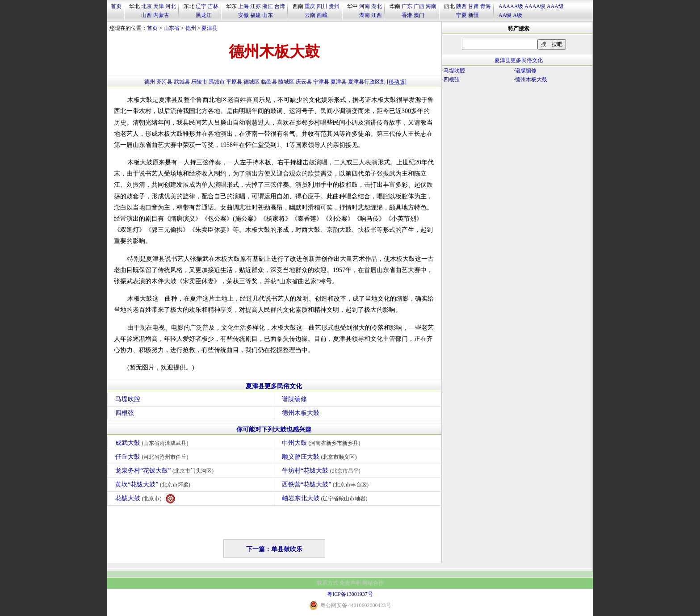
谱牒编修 (294, 399)
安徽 (243, 15)
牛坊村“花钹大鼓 (322, 471)
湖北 (377, 6)
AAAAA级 (511, 6)
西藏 (322, 15)
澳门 (419, 15)
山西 (147, 15)
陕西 (461, 6)
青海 (486, 6)
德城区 (251, 82)
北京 (147, 6)
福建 (256, 15)
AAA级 (555, 6)
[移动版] (397, 82)
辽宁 (201, 6)
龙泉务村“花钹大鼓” (166, 471)
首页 (116, 6)
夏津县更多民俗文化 (274, 386)
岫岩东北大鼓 (326, 498)
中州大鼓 (322, 443)
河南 (365, 6)
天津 (159, 6)
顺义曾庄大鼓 (321, 457)
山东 (268, 15)
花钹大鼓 (145, 499)
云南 (310, 15)
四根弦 (125, 413)
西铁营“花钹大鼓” (326, 484)
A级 (518, 15)
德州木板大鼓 (301, 413)
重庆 (310, 6)
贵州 (334, 6)
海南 (431, 6)
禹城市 (217, 82)
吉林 (213, 6)
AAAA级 (535, 6)
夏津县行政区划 (367, 82)
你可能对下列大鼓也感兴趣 (274, 430)
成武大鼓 (153, 443)
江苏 (256, 6)
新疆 (474, 15)
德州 (191, 28)
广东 (407, 6)
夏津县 (210, 28)
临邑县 (269, 82)
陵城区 (286, 82)
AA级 (505, 15)
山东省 (172, 28)
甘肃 (474, 6)
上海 (243, 6)
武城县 (182, 82)
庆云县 (304, 82)
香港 (407, 15)
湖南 (365, 15)
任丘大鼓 (153, 457)
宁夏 (461, 15)
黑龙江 (204, 15)
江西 (377, 15)
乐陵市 (199, 82)
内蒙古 (161, 15)
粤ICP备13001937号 (350, 594)
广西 (419, 6)
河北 (171, 6)
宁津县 (321, 82)
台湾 (280, 6)
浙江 (268, 6)
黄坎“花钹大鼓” (154, 484)
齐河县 (164, 82)
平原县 (234, 82)
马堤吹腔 (128, 399)
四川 (322, 6)
